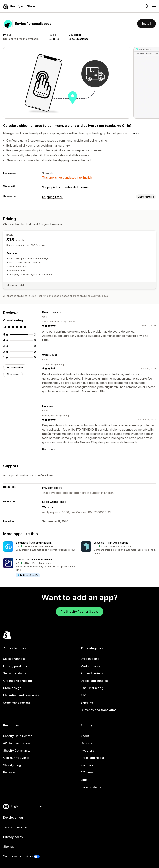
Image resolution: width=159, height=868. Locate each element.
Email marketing (92, 688)
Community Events (16, 758)
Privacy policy (52, 488)
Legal (85, 780)
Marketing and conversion (22, 695)
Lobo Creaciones (79, 39)
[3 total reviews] (35, 335)
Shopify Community (17, 751)
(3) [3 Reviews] (57, 39)
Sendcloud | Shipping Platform (34, 543)
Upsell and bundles (94, 681)
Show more (49, 449)
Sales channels (14, 659)
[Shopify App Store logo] (19, 6)
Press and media (92, 758)
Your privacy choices (18, 856)
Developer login (14, 818)
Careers (86, 743)
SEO (84, 695)
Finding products (15, 666)
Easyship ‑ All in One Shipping (111, 543)
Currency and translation (99, 710)
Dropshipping (90, 659)
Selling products (15, 673)
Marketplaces (90, 666)
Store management (17, 703)
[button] (41, 547)
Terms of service (15, 827)
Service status (91, 787)
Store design (12, 688)
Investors (87, 751)
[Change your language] (26, 806)
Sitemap (9, 847)
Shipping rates (52, 197)
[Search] (147, 6)
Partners (87, 765)
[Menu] (154, 6)
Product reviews (92, 673)
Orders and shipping (18, 681)
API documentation (17, 743)
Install (147, 24)
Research (10, 773)
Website (48, 507)
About (85, 736)
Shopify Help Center (18, 736)
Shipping (87, 703)
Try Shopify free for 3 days (80, 612)
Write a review (15, 367)
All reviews (13, 374)
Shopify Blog (12, 765)
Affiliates (87, 773)
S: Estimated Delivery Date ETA (34, 559)
